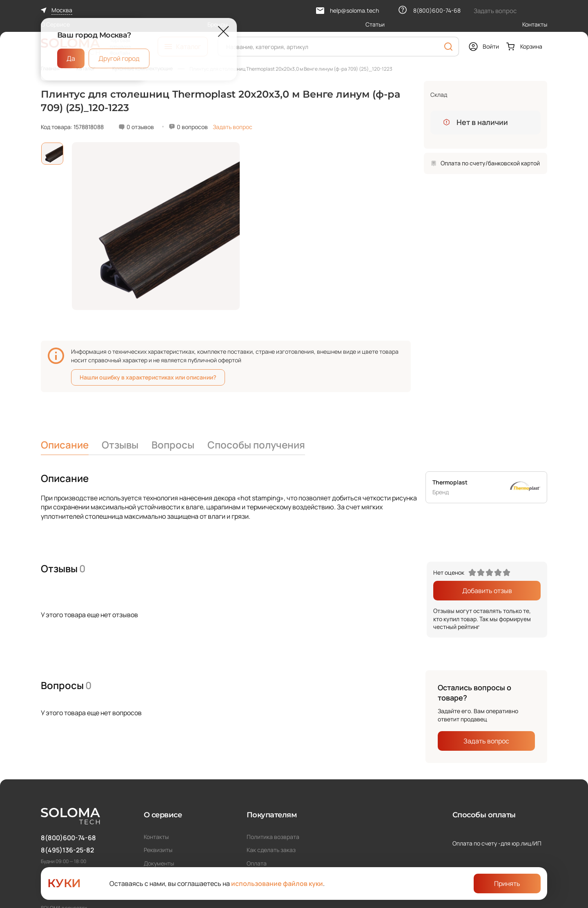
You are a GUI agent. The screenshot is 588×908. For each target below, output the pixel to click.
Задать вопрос (233, 127)
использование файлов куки (277, 883)
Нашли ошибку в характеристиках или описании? (148, 377)
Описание (65, 445)
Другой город (119, 58)
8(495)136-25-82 (67, 850)
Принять (507, 883)
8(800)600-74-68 (68, 838)
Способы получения (256, 445)
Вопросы (173, 445)
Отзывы (120, 445)
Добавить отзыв (487, 591)
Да (71, 58)
